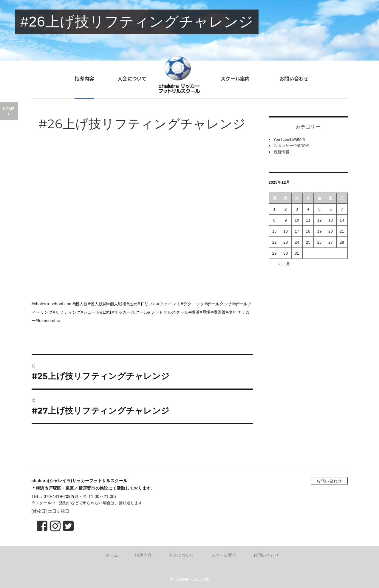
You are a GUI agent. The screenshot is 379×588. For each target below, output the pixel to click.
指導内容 (84, 78)
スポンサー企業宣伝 (291, 146)
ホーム (112, 555)
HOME (9, 109)
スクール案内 (235, 78)
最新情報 (281, 152)
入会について (132, 78)
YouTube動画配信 (289, 139)
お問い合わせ (294, 78)
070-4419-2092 (58, 496)
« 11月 (284, 264)
